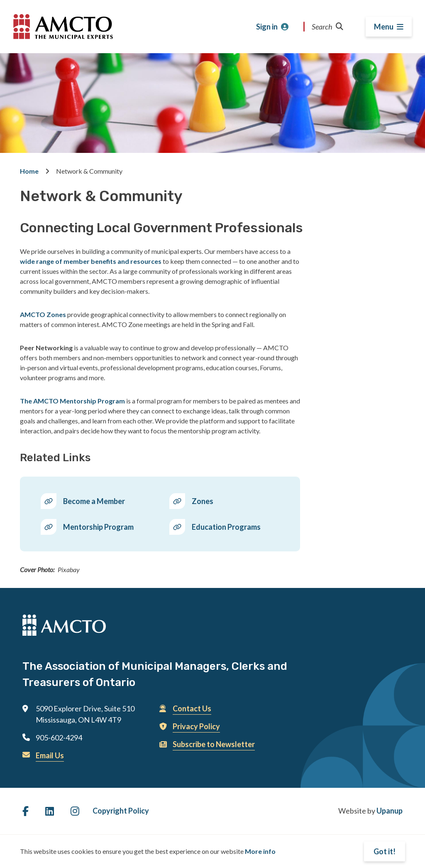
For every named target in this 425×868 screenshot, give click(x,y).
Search (327, 27)
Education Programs (226, 527)
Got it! (385, 851)
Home (29, 171)
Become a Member (94, 501)
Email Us (50, 755)
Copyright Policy (121, 811)
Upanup (390, 811)
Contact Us (192, 708)
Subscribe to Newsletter (214, 744)
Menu (384, 27)
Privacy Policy (196, 726)
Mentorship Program (98, 527)
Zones (203, 501)
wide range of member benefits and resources (91, 261)
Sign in (267, 27)
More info (260, 851)
